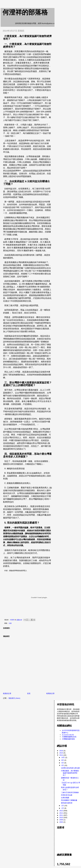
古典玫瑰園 (65, 798)
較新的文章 (7, 693)
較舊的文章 (50, 693)
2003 (61, 822)
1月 (63, 808)
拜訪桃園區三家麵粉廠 (69, 800)
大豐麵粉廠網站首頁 (69, 737)
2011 (61, 815)
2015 (61, 753)
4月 (63, 763)
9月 (63, 760)
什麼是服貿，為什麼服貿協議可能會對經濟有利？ (70, 773)
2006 (61, 820)
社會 (10, 623)
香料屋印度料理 (67, 803)
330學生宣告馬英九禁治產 (70, 768)
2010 (61, 817)
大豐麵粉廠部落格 (68, 739)
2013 (61, 811)
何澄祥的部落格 (25, 12)
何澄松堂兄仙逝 (67, 795)
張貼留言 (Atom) (14, 698)
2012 (61, 813)
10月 (63, 757)
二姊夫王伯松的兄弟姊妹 (70, 792)
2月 (63, 806)
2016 (61, 751)
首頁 (29, 693)
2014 (61, 755)
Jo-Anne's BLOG (68, 735)
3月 (63, 765)
